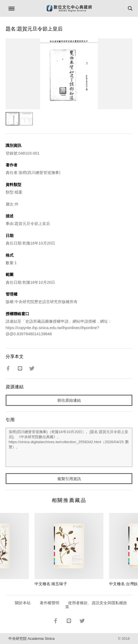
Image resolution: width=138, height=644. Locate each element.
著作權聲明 (49, 603)
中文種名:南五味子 (51, 584)
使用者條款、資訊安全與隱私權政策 (96, 605)
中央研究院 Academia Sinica (31, 639)
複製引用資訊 (69, 479)
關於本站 (23, 603)
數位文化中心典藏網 (69, 8)
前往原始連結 (69, 400)
